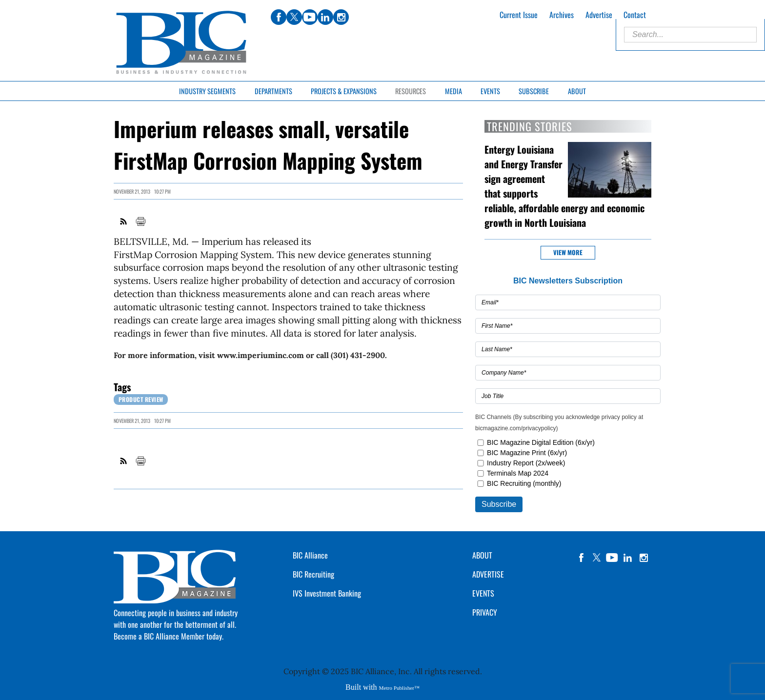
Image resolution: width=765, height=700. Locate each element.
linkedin (628, 558)
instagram (644, 558)
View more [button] (568, 252)
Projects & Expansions (344, 91)
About (577, 91)
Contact (635, 15)
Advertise (599, 15)
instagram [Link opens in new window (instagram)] (341, 17)
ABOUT (482, 555)
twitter (597, 558)
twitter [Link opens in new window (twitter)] (294, 17)
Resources (411, 91)
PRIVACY (485, 612)
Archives (562, 15)
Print (141, 221)
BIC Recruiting (313, 574)
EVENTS (483, 593)
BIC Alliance (310, 555)
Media (453, 91)
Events (490, 91)
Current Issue (519, 15)
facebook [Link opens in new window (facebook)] (279, 17)
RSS (124, 221)
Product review (141, 399)
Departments (273, 91)
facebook (581, 558)
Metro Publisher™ (399, 688)
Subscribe (534, 91)
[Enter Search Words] (690, 35)
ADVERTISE (488, 574)
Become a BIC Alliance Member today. (169, 636)
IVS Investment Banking (327, 593)
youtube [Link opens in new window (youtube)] (310, 17)
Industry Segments (207, 91)
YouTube (612, 558)
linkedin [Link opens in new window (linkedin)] (325, 17)
